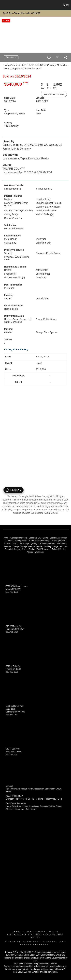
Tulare (55, 549)
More (66, 5)
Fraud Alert (27, 789)
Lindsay (51, 543)
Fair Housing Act (13, 789)
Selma (24, 549)
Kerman (23, 543)
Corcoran (63, 538)
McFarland (61, 543)
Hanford (7, 543)
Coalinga (54, 538)
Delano (9, 541)
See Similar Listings (54, 94)
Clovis (45, 538)
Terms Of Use (22, 932)
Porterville (38, 546)
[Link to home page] (3, 5)
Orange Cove (19, 546)
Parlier (29, 546)
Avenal (13, 538)
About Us (26, 799)
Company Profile (13, 799)
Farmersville (34, 541)
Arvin (6, 538)
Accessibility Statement (44, 789)
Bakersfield (22, 538)
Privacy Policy (45, 932)
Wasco (30, 552)
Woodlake (39, 552)
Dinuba (17, 541)
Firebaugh (46, 541)
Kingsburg (33, 543)
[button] (14, 490)
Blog (60, 799)
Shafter (32, 549)
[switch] (49, 57)
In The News (38, 799)
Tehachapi (46, 549)
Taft (38, 549)
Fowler (55, 541)
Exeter (24, 541)
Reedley (48, 546)
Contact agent (11, 57)
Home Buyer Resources (39, 806)
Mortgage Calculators (26, 809)
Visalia (62, 549)
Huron (15, 543)
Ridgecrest (58, 546)
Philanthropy (50, 799)
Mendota (7, 546)
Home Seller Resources (16, 806)
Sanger (17, 549)
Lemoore (43, 543)
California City (35, 538)
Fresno (62, 541)
